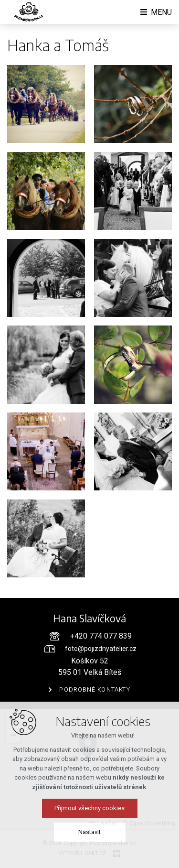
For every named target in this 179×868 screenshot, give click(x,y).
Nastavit (89, 836)
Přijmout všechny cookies (89, 812)
